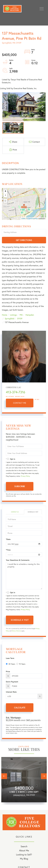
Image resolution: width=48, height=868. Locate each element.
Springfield (9, 319)
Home (4, 315)
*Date (8, 539)
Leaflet (23, 218)
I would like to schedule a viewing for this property (24, 576)
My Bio (37, 399)
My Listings (10, 397)
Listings (13, 315)
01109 (20, 319)
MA (21, 315)
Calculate (20, 708)
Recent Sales (20, 397)
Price (8, 671)
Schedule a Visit (33, 512)
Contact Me (20, 403)
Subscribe (20, 486)
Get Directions (24, 240)
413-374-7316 (15, 392)
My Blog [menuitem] (24, 859)
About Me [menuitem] (24, 850)
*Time (8, 550)
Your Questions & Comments (18, 560)
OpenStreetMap (33, 218)
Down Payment (12, 682)
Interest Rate (11, 692)
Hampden (30, 315)
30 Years (10, 664)
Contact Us (15, 512)
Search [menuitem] (24, 846)
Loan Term (10, 658)
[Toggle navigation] (42, 9)
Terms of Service (16, 631)
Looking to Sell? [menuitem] (24, 855)
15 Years (21, 664)
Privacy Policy (25, 476)
